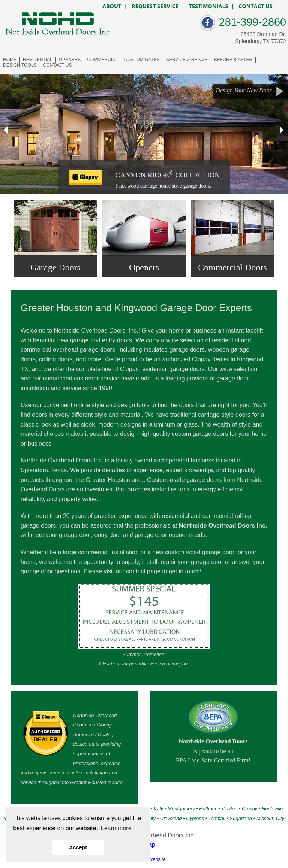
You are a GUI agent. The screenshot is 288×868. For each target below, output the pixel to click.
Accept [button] (78, 847)
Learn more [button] (116, 828)
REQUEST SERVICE (155, 6)
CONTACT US (58, 65)
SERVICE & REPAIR (187, 60)
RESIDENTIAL (38, 60)
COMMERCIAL (102, 60)
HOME (10, 60)
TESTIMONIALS (209, 6)
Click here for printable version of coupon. (144, 664)
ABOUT (112, 6)
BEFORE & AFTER (233, 60)
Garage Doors (55, 267)
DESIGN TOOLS (20, 65)
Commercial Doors (232, 267)
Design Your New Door (250, 91)
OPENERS (70, 60)
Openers (144, 267)
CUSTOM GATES (142, 60)
